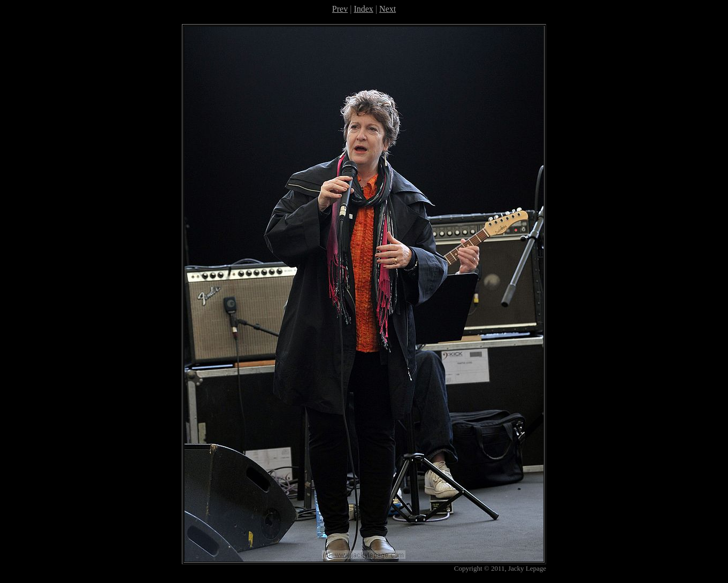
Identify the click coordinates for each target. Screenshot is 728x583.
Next (388, 9)
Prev (340, 9)
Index (363, 9)
